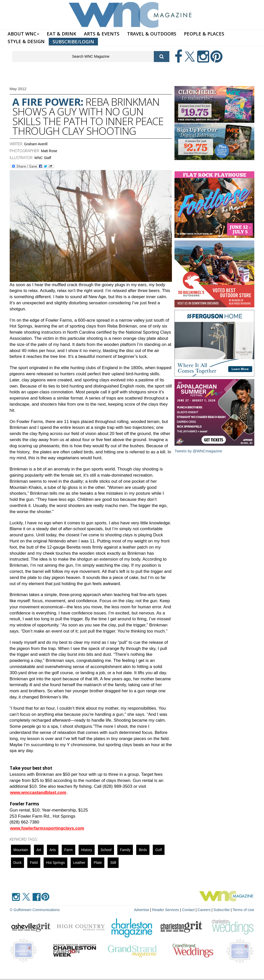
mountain (21, 850)
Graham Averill (36, 144)
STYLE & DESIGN (26, 41)
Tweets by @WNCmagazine (198, 451)
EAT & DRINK (61, 34)
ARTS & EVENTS (102, 34)
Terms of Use (244, 910)
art (39, 850)
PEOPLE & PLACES (204, 34)
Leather (79, 863)
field (34, 863)
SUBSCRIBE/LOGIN (73, 42)
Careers (205, 910)
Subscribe (223, 910)
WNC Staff (43, 158)
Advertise (144, 910)
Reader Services (168, 910)
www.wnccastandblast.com (38, 793)
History (87, 850)
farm (68, 850)
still (113, 863)
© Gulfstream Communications (34, 910)
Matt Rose (49, 151)
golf (159, 850)
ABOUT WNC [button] (23, 34)
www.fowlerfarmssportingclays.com (47, 828)
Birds (143, 850)
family (125, 850)
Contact (190, 910)
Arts (53, 850)
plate (98, 863)
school (106, 850)
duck (18, 863)
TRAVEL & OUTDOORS (152, 34)
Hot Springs (55, 863)
